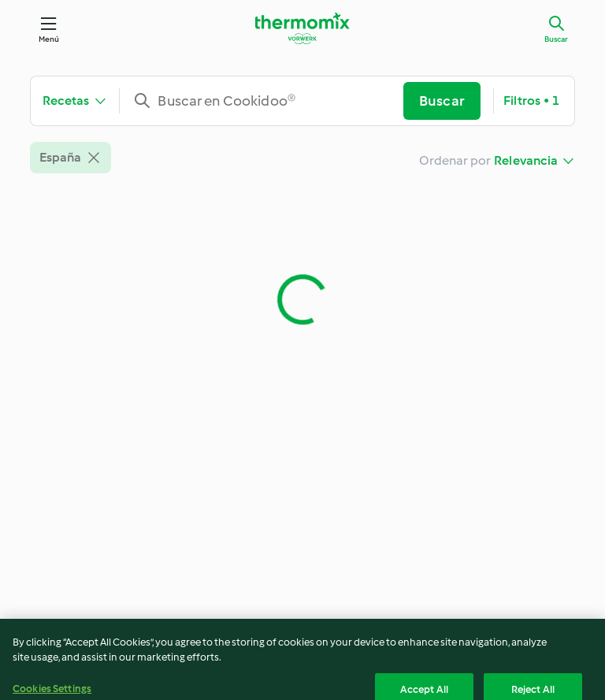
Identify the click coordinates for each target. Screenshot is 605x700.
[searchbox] (267, 101)
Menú (49, 39)
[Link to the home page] (302, 28)
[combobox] (267, 101)
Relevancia (526, 160)
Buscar (556, 39)
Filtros (531, 101)
